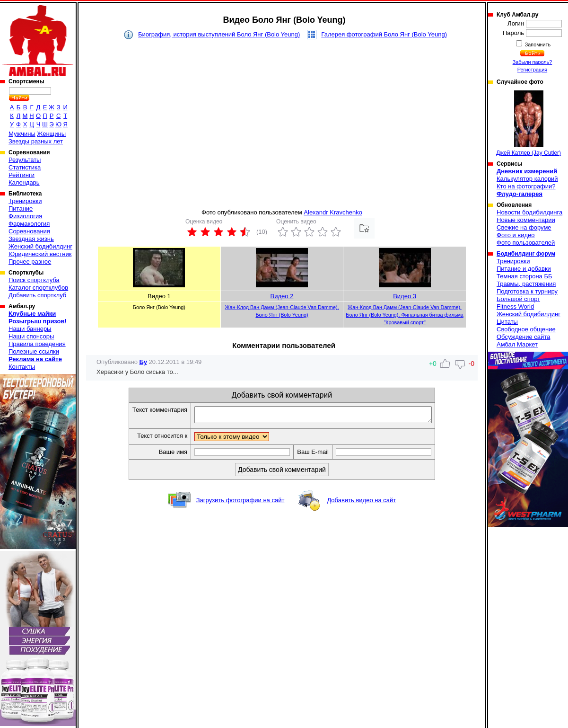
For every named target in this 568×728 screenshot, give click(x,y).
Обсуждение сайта (523, 337)
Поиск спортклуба (34, 280)
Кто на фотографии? (526, 186)
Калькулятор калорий (527, 179)
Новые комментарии (526, 220)
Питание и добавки (524, 269)
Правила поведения (37, 344)
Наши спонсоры (31, 336)
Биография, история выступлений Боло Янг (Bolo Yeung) (219, 34)
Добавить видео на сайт (361, 503)
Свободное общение (526, 329)
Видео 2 (282, 296)
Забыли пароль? (533, 62)
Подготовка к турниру (527, 291)
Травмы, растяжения (526, 284)
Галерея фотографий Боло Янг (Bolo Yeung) (384, 34)
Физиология (25, 216)
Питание (21, 209)
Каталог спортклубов (38, 288)
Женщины (51, 134)
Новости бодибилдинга (529, 212)
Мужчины (22, 134)
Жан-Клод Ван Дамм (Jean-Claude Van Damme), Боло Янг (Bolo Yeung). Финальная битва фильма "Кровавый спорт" (405, 315)
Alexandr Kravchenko (333, 212)
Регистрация (532, 70)
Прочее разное (30, 262)
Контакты (22, 367)
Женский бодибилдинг (40, 246)
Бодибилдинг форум (526, 254)
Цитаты (507, 322)
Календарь (24, 182)
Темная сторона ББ (524, 276)
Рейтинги (22, 175)
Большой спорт (518, 299)
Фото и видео (516, 235)
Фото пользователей (526, 243)
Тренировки (25, 201)
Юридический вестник (40, 254)
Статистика (25, 167)
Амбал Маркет (517, 344)
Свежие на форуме (524, 227)
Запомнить (537, 44)
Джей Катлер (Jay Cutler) (529, 123)
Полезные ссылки (34, 351)
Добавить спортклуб (37, 295)
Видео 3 (405, 296)
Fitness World (515, 306)
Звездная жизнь (31, 239)
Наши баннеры (30, 329)
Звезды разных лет (36, 141)
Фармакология (29, 224)
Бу (143, 362)
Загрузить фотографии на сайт (240, 503)
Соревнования (29, 231)
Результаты (25, 160)
